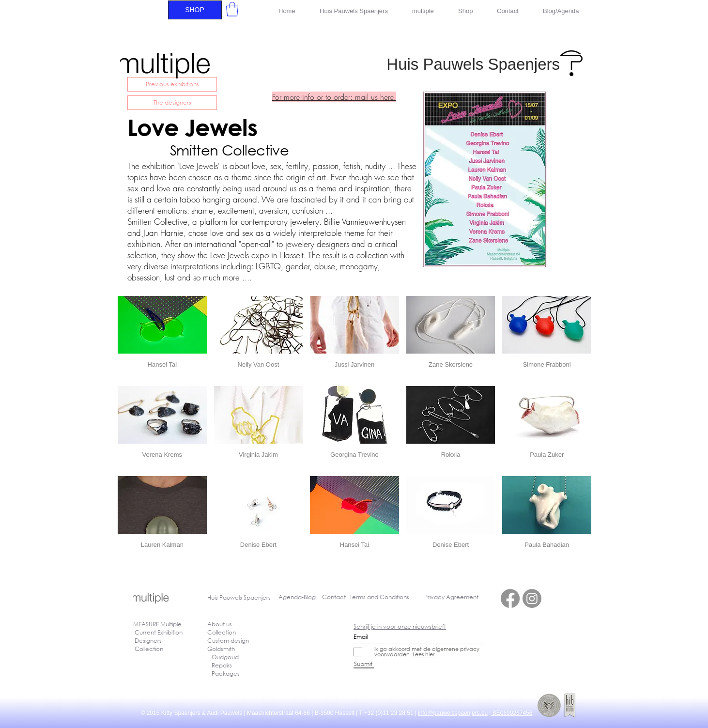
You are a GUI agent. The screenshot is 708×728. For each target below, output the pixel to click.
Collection (222, 632)
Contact (334, 597)
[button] (232, 9)
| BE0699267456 (511, 713)
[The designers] (172, 103)
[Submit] (364, 664)
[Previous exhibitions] (172, 84)
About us (220, 624)
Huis (213, 597)
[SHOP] (195, 10)
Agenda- (291, 597)
